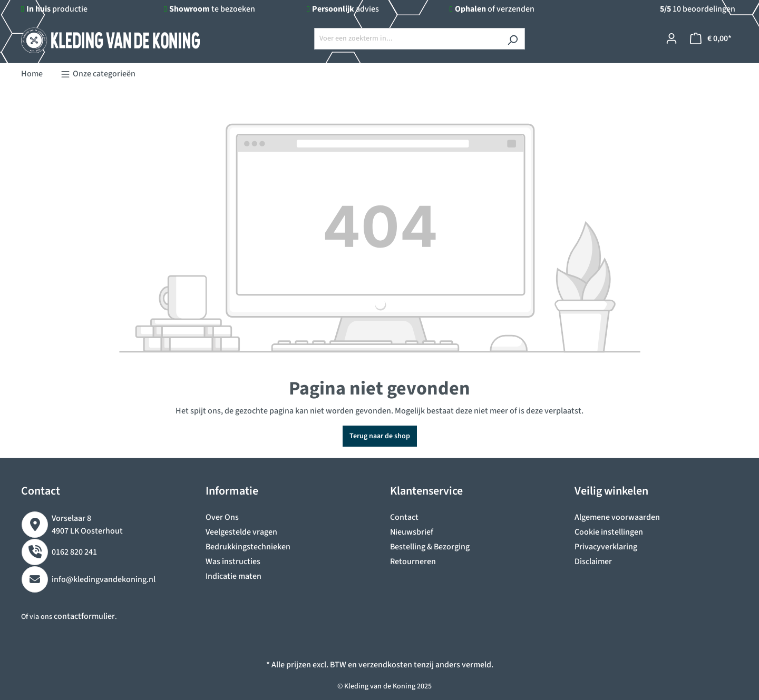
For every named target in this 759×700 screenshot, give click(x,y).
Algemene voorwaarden (617, 517)
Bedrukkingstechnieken (248, 547)
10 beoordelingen (698, 9)
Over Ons (222, 517)
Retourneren (413, 561)
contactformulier (84, 616)
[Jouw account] (672, 39)
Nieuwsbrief (412, 532)
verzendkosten (385, 665)
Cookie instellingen (609, 532)
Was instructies (233, 561)
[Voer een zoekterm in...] (407, 39)
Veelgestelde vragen (241, 532)
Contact (404, 517)
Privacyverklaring (606, 547)
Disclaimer (593, 561)
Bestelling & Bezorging (430, 547)
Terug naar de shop (380, 436)
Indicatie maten (233, 576)
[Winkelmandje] (711, 39)
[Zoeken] (513, 39)
